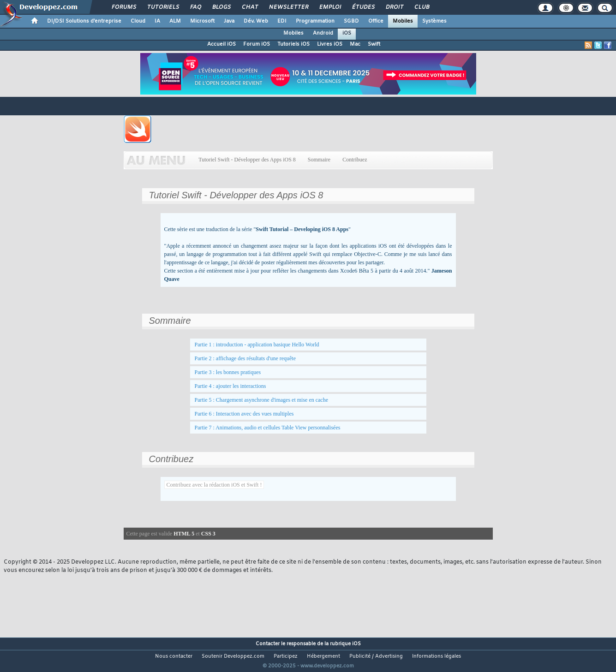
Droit (394, 7)
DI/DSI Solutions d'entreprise (84, 21)
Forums (123, 7)
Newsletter (288, 7)
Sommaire (319, 160)
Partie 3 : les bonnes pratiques (228, 372)
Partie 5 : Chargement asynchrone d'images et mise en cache (262, 400)
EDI (282, 21)
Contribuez (355, 160)
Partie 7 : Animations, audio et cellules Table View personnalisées (268, 428)
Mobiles (403, 21)
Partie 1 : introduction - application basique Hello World (257, 345)
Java (229, 21)
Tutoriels (163, 7)
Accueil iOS (221, 44)
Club (421, 7)
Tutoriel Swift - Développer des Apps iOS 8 (247, 160)
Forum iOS (257, 44)
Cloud (138, 21)
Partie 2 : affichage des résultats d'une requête (245, 358)
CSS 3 (208, 534)
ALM (175, 21)
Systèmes (434, 21)
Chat (249, 7)
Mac (355, 44)
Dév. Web (256, 21)
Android (323, 33)
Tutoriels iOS (293, 44)
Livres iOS (330, 44)
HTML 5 (184, 534)
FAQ (195, 7)
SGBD (351, 21)
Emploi (330, 7)
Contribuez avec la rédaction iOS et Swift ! (214, 485)
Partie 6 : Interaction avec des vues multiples (244, 414)
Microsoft (202, 21)
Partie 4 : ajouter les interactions (230, 386)
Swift (374, 44)
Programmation (315, 21)
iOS (347, 33)
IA (157, 21)
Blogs (221, 7)
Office (376, 21)
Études (363, 7)
